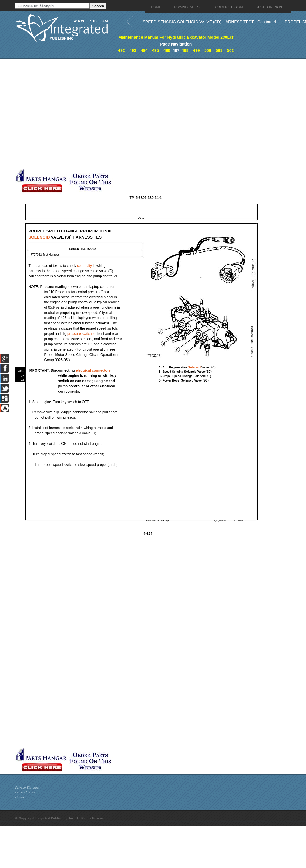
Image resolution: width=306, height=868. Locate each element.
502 (230, 50)
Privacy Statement (28, 787)
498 (185, 50)
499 (196, 50)
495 (155, 50)
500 (208, 50)
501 (219, 50)
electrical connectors (93, 370)
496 (167, 50)
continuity (84, 266)
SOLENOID (39, 237)
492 (121, 50)
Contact (21, 797)
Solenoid (194, 367)
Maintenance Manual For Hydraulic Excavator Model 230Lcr (176, 37)
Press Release (26, 792)
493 (133, 50)
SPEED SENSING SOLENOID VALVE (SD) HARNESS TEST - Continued (209, 22)
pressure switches (81, 334)
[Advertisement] (65, 114)
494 (144, 50)
